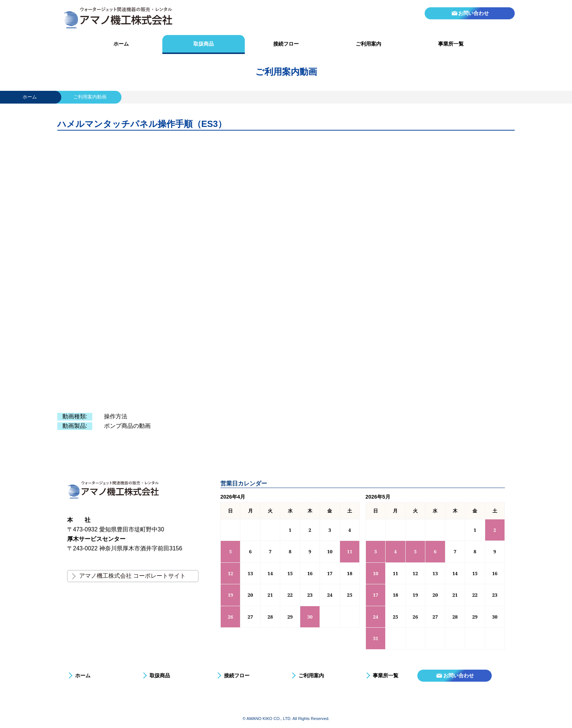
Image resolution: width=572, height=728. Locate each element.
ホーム (121, 44)
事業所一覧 (451, 44)
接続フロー (286, 44)
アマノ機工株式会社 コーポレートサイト (132, 576)
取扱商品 (204, 44)
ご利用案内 (368, 44)
